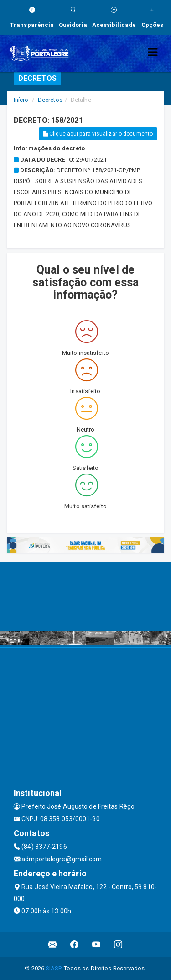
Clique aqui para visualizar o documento (98, 134)
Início (21, 100)
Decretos (50, 100)
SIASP (53, 968)
